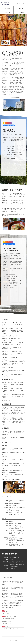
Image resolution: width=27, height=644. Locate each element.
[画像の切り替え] (5, 42)
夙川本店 (7, 8)
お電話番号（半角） (7, 621)
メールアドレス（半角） (9, 616)
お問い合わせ (20, 12)
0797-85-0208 (12, 274)
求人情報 (7, 12)
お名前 (5, 611)
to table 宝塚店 (20, 8)
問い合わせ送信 (13, 640)
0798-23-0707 (12, 146)
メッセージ (6, 627)
